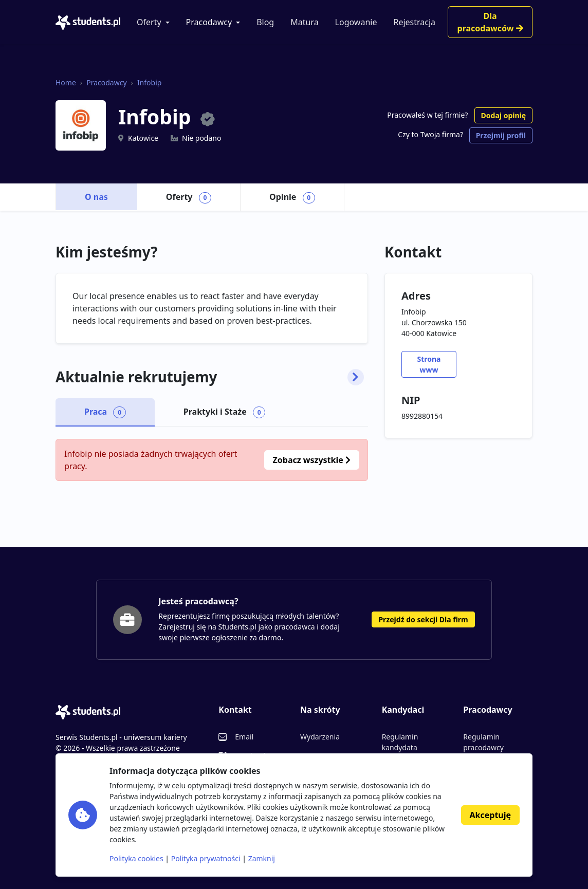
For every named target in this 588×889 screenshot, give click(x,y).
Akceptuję (490, 815)
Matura (304, 22)
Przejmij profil (501, 135)
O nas (96, 197)
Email (244, 737)
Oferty (149, 22)
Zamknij (262, 858)
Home (66, 82)
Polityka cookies (136, 858)
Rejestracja (414, 22)
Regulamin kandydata (400, 742)
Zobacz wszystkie (312, 460)
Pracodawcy (209, 22)
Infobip (150, 82)
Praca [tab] (105, 412)
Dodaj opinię (503, 115)
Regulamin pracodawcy (483, 742)
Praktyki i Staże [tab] (225, 412)
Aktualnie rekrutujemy (210, 377)
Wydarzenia (320, 737)
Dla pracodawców (490, 22)
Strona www (429, 364)
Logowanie (356, 22)
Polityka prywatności (206, 858)
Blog (265, 22)
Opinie (292, 197)
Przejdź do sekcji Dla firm (423, 619)
